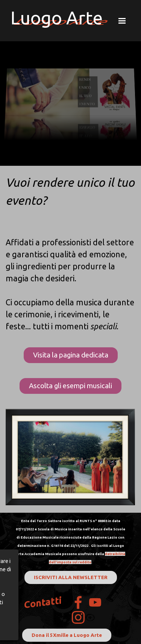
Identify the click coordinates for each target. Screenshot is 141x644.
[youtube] (95, 602)
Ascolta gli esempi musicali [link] (70, 386)
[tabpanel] (70, 253)
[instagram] (78, 617)
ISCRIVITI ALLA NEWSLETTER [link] (71, 577)
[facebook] (78, 602)
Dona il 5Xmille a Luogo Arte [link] (67, 635)
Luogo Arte (57, 18)
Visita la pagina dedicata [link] (71, 355)
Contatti (43, 603)
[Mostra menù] (122, 21)
